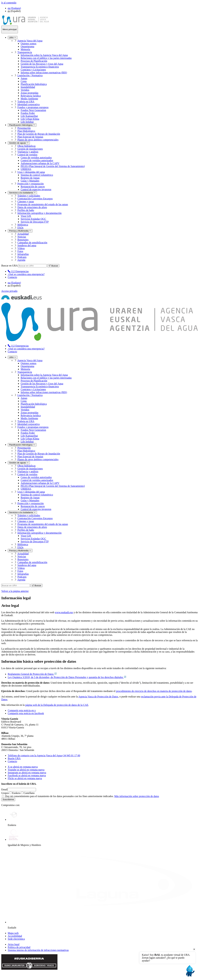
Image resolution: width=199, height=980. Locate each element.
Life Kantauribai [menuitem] (29, 116)
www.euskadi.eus (64, 612)
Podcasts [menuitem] (22, 257)
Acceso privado (9, 291)
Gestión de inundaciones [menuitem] (30, 149)
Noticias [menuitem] (22, 237)
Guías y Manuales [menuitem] (30, 181)
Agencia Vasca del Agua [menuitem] (30, 41)
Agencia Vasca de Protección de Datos (98, 697)
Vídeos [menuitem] (21, 248)
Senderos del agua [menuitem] (27, 245)
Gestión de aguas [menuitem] (19, 143)
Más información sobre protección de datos (137, 796)
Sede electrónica (16, 939)
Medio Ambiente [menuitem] (29, 99)
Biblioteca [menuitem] (23, 225)
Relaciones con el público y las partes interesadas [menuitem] (46, 58)
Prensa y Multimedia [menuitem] (20, 231)
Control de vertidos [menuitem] (27, 155)
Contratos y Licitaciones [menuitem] (33, 70)
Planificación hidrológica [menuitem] (34, 84)
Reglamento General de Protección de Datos (32, 674)
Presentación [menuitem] (24, 128)
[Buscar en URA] (32, 266)
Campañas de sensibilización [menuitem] (32, 243)
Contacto (12, 277)
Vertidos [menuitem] (25, 90)
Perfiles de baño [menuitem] (26, 210)
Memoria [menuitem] (25, 49)
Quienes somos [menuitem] (28, 44)
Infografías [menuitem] (23, 254)
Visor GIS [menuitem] (26, 216)
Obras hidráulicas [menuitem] (26, 146)
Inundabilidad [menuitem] (28, 87)
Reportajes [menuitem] (23, 240)
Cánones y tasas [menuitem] (26, 201)
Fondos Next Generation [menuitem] (33, 110)
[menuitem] (18, 271)
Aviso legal (14, 944)
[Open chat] (190, 971)
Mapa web (13, 933)
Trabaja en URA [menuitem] (26, 102)
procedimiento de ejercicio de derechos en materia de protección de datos (154, 691)
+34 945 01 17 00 (44, 755)
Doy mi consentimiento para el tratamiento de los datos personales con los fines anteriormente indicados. (80, 796)
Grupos (5, 793)
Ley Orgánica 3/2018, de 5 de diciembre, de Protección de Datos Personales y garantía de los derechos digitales (67, 677)
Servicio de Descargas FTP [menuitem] (35, 222)
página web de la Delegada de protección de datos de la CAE (57, 705)
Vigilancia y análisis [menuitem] (28, 152)
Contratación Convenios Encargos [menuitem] (35, 199)
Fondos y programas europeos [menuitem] (33, 107)
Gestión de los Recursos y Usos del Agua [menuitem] (42, 64)
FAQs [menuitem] (20, 228)
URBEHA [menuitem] (26, 169)
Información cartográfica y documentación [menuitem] (39, 213)
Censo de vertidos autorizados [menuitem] (36, 158)
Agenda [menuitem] (21, 260)
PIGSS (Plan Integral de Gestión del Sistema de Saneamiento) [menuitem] (53, 166)
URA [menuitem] (13, 38)
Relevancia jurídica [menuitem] (31, 96)
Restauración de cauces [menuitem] (33, 187)
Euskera (15, 793)
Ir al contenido (9, 3)
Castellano (28, 793)
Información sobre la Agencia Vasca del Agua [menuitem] (44, 55)
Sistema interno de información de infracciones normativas (38, 950)
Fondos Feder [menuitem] (28, 113)
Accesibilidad (15, 936)
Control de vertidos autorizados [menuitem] (37, 160)
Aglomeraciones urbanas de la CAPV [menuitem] (40, 163)
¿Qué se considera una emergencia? (26, 274)
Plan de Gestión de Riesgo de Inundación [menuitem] (39, 134)
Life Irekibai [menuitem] (27, 122)
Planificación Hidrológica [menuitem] (22, 125)
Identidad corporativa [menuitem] (28, 104)
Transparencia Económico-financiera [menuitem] (40, 67)
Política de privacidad (19, 947)
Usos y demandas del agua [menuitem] (31, 172)
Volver (15, 591)
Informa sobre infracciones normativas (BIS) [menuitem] (44, 73)
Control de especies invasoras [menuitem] (36, 189)
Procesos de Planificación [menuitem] (34, 61)
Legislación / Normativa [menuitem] (30, 75)
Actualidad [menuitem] (23, 234)
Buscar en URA (9, 266)
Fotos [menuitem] (20, 251)
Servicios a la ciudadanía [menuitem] (22, 193)
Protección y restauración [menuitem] (31, 184)
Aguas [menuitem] (24, 78)
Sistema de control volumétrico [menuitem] (37, 175)
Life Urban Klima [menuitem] (30, 119)
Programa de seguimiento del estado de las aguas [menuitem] (43, 204)
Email (4, 789)
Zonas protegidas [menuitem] (30, 93)
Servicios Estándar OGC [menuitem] (33, 219)
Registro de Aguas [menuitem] (30, 178)
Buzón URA (14, 758)
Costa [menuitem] (24, 81)
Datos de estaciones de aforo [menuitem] (32, 207)
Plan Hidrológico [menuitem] (26, 131)
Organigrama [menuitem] (27, 46)
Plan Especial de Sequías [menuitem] (30, 137)
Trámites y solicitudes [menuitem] (29, 196)
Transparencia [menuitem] (25, 52)
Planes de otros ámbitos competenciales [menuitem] (38, 140)
